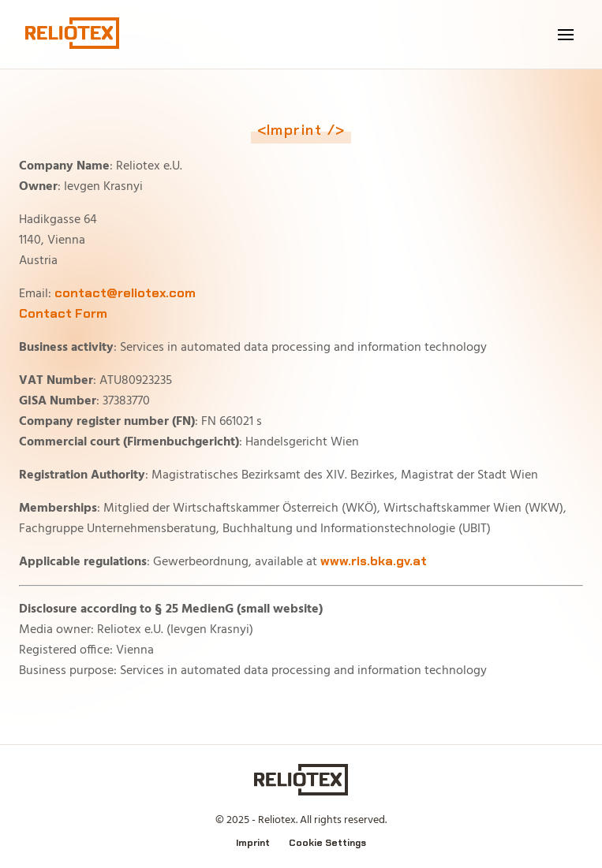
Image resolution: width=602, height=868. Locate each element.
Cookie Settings (327, 843)
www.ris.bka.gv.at (374, 561)
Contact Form (63, 313)
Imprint (253, 843)
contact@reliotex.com (125, 293)
